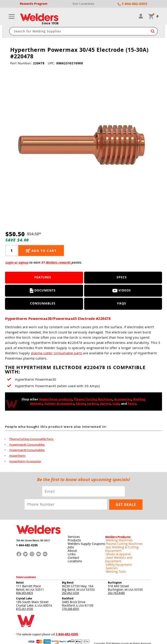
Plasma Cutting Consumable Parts (31, 439)
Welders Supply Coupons (85, 542)
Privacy (106, 637)
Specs (122, 278)
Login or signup (17, 263)
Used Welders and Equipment (123, 552)
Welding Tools (114, 563)
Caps (116, 404)
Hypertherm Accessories (25, 462)
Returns (98, 637)
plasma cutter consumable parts (57, 353)
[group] (84, 144)
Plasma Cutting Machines (93, 400)
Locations (74, 559)
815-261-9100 (25, 600)
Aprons (105, 404)
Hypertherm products (56, 400)
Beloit (20, 573)
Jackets (93, 404)
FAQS (122, 304)
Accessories (123, 400)
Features (43, 278)
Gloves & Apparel (116, 549)
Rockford (68, 589)
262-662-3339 (70, 584)
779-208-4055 (70, 600)
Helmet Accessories (59, 404)
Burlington (115, 573)
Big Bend (68, 573)
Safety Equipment (116, 556)
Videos (122, 291)
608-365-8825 (25, 584)
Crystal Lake (24, 589)
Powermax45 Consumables (27, 445)
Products (74, 538)
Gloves (81, 404)
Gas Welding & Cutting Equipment (126, 545)
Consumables (43, 304)
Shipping (115, 637)
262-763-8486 (116, 584)
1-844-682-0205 (26, 544)
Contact (73, 556)
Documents (43, 291)
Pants (132, 404)
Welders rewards (58, 263)
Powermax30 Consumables (27, 451)
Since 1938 (50, 24)
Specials (110, 559)
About (72, 549)
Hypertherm (17, 456)
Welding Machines (116, 538)
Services (73, 535)
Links (71, 552)
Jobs (70, 545)
